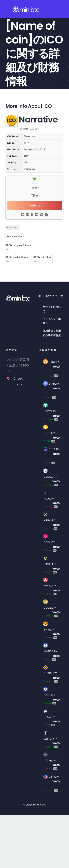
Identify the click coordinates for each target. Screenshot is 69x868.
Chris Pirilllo (42, 257)
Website (34, 205)
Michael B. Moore (17, 257)
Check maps (18, 381)
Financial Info (13, 227)
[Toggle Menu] (62, 9)
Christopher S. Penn (18, 245)
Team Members (15, 236)
